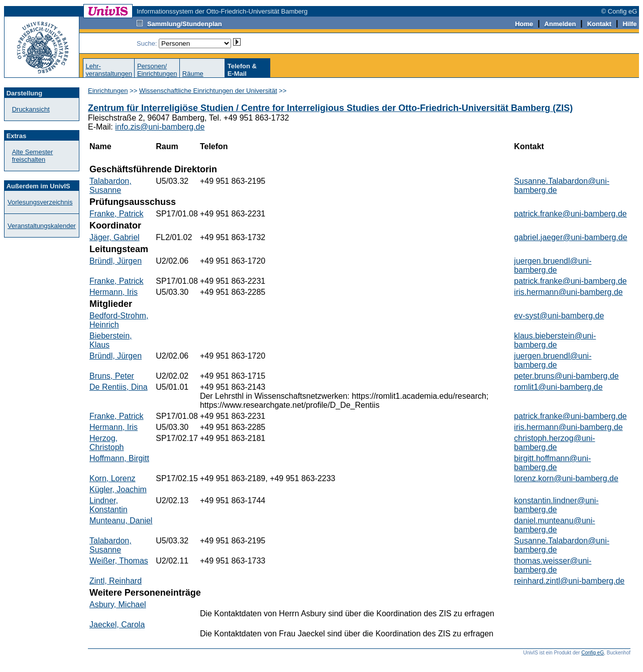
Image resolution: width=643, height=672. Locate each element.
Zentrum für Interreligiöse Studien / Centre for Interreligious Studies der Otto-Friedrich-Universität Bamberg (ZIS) (330, 108)
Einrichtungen (108, 91)
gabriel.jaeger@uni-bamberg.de (570, 237)
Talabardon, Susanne (111, 186)
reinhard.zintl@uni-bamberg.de (569, 581)
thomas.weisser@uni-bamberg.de (553, 565)
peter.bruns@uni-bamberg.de (566, 376)
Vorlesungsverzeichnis (40, 202)
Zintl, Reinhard (116, 581)
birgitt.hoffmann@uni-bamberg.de (552, 463)
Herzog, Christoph (106, 443)
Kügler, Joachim (118, 489)
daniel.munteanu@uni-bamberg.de (554, 525)
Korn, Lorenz (113, 478)
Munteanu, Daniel (121, 521)
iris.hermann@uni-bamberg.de (568, 292)
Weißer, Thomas (119, 561)
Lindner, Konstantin (109, 505)
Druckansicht (31, 109)
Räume (193, 74)
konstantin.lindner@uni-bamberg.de (556, 505)
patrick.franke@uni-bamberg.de (570, 214)
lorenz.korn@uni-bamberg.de (566, 478)
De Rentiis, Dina (119, 387)
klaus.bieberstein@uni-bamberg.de (555, 340)
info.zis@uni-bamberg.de (160, 127)
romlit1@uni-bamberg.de (558, 387)
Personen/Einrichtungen (157, 70)
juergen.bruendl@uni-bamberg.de (553, 265)
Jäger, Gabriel (115, 237)
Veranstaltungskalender (42, 226)
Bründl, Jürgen (116, 261)
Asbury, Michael (118, 604)
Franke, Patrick (117, 214)
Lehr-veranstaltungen (109, 70)
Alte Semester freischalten (33, 156)
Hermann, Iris (114, 292)
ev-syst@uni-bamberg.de (559, 316)
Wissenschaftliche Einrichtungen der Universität (208, 91)
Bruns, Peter (112, 376)
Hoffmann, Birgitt (119, 458)
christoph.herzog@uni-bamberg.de (554, 443)
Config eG (593, 653)
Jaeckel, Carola (117, 625)
